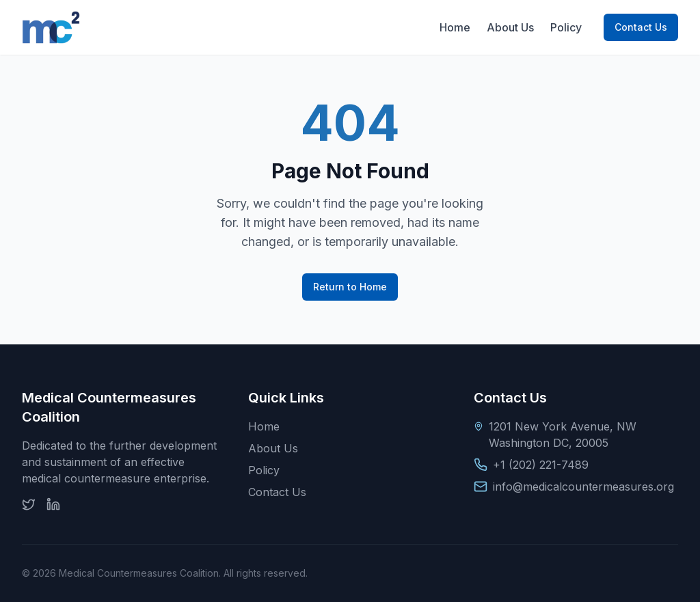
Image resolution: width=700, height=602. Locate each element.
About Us (510, 27)
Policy (566, 27)
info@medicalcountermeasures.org (583, 487)
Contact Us (641, 27)
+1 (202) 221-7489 (541, 465)
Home (455, 27)
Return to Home (350, 287)
